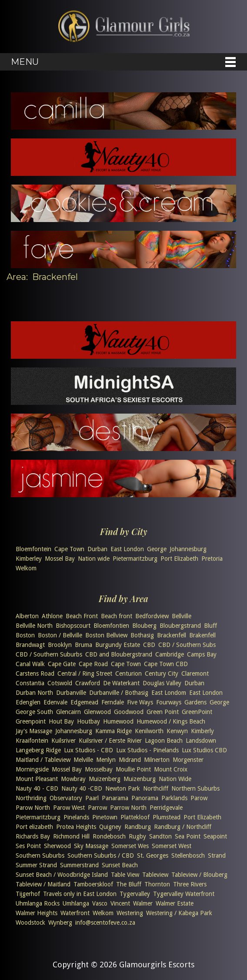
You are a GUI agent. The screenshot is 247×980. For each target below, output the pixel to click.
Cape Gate (62, 664)
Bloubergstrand (180, 626)
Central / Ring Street (85, 674)
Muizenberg (105, 779)
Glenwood (97, 712)
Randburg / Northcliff (183, 827)
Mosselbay (99, 769)
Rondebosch (109, 836)
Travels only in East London (80, 894)
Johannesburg (188, 549)
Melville (83, 760)
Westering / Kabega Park (179, 913)
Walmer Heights (37, 913)
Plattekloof (135, 817)
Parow (199, 798)
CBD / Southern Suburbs (49, 654)
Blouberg (144, 626)
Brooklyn (60, 645)
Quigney (110, 827)
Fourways (169, 702)
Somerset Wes (130, 846)
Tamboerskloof (93, 884)
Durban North (34, 693)
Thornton (157, 884)
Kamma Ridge (113, 731)
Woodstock (30, 923)
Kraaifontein (32, 741)
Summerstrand (79, 865)
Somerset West (172, 846)
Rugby (137, 836)
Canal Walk (30, 664)
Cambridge (170, 654)
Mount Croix (171, 769)
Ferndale (113, 702)
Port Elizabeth (179, 559)
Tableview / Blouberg (199, 875)
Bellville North (34, 626)
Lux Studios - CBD (88, 750)
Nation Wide (175, 779)
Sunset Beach (120, 865)
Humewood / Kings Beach (171, 721)
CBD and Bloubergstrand (119, 654)
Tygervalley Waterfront (184, 894)
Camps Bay (202, 654)
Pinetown (105, 817)
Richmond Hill (71, 836)
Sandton (160, 836)
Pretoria (212, 559)
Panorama (145, 798)
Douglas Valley (162, 683)
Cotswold (60, 683)
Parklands (174, 798)
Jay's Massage (34, 731)
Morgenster (188, 760)
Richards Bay (33, 836)
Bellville (182, 616)
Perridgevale (166, 808)
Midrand (130, 760)
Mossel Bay (60, 559)
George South (34, 712)
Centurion (129, 674)
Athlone (52, 616)
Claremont (195, 674)
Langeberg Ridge (38, 750)
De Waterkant (121, 683)
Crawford (88, 683)
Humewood (118, 721)
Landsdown (201, 741)
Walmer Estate (175, 903)
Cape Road (93, 664)
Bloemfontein (33, 549)
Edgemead (84, 702)
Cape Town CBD (166, 664)
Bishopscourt (73, 626)
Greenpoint (31, 721)
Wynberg (60, 923)
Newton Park (123, 788)
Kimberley (29, 559)
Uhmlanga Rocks (38, 903)
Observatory (66, 798)
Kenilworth (149, 731)
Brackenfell (172, 635)
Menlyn (106, 760)
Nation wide (94, 559)
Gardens (195, 702)
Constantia (30, 683)
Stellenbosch (188, 855)
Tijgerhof (28, 894)
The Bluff (129, 884)
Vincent (120, 903)
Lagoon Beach (164, 741)
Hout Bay (61, 721)
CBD (149, 645)
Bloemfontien (111, 626)
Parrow (97, 808)
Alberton (27, 616)
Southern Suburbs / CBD (101, 855)
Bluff (210, 626)
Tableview (155, 875)
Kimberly (202, 731)
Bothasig (142, 635)
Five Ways (140, 702)
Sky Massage (91, 846)
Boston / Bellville (60, 635)
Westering (130, 913)
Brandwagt (30, 645)
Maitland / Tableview (43, 760)
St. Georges (153, 855)
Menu (25, 62)
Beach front (117, 616)
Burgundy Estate (118, 645)
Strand (217, 855)
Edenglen (28, 702)
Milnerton (157, 760)
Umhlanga (76, 903)
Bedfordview (152, 616)
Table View (125, 875)
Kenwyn (177, 731)
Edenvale (55, 702)
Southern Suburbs (40, 855)
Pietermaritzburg (135, 559)
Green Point (163, 712)
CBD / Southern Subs (187, 645)
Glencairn (68, 712)
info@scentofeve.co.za (105, 923)
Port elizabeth (34, 827)
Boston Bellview (106, 635)
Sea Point (188, 836)
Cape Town (69, 549)
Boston (25, 635)
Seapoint (215, 836)
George (157, 549)
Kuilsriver (63, 741)
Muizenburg (140, 779)
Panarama (115, 798)
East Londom (169, 693)
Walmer (143, 903)
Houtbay (88, 721)
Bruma (83, 645)
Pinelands (76, 817)
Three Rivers (190, 884)
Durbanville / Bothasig (119, 693)
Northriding (31, 798)
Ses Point (28, 846)
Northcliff (156, 788)
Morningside (32, 769)
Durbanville (71, 693)
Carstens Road (35, 674)
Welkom (26, 568)
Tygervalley (135, 894)
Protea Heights (76, 827)
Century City (162, 674)
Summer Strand (36, 865)
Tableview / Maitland (43, 884)
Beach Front (82, 616)
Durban (97, 549)
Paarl (92, 798)
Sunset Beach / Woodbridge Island (62, 875)
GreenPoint (197, 712)
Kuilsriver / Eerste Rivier (110, 741)
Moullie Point (133, 769)
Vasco (100, 903)
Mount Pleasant (37, 779)
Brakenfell (202, 635)
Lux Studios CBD (204, 750)
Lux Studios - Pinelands (147, 750)
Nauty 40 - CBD (37, 788)
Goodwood (129, 712)
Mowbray (73, 779)
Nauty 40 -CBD (82, 788)
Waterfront (75, 913)
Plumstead (167, 817)
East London (127, 549)
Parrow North (128, 808)
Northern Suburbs (195, 788)
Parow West (69, 808)
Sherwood (57, 846)
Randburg (138, 827)
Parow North (33, 808)
